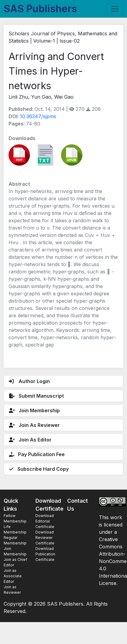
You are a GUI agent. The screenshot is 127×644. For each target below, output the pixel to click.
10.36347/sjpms (38, 116)
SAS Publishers (40, 9)
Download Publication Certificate (45, 554)
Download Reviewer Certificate (45, 538)
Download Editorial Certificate (45, 521)
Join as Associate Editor (13, 576)
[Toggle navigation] (115, 9)
